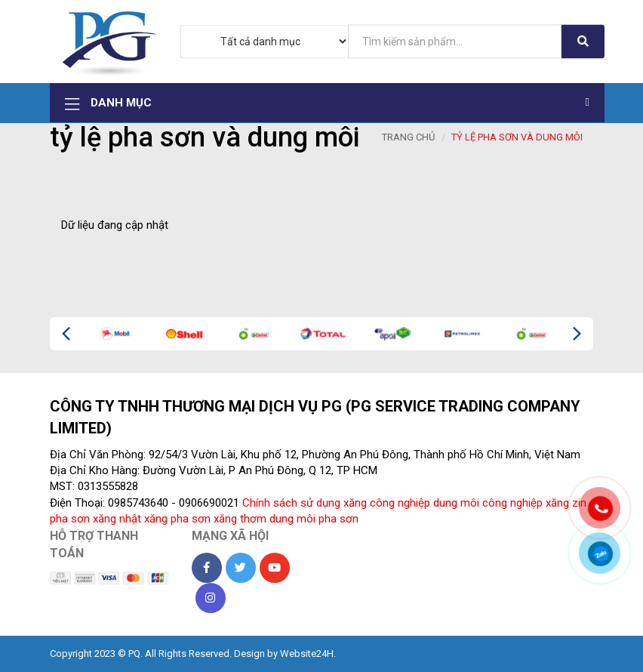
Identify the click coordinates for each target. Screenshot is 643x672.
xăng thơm (240, 519)
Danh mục (327, 103)
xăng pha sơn (177, 519)
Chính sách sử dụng (291, 503)
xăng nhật (117, 519)
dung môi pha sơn (314, 519)
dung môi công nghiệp (488, 503)
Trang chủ (408, 137)
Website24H (307, 654)
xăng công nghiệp (387, 503)
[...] (455, 41)
